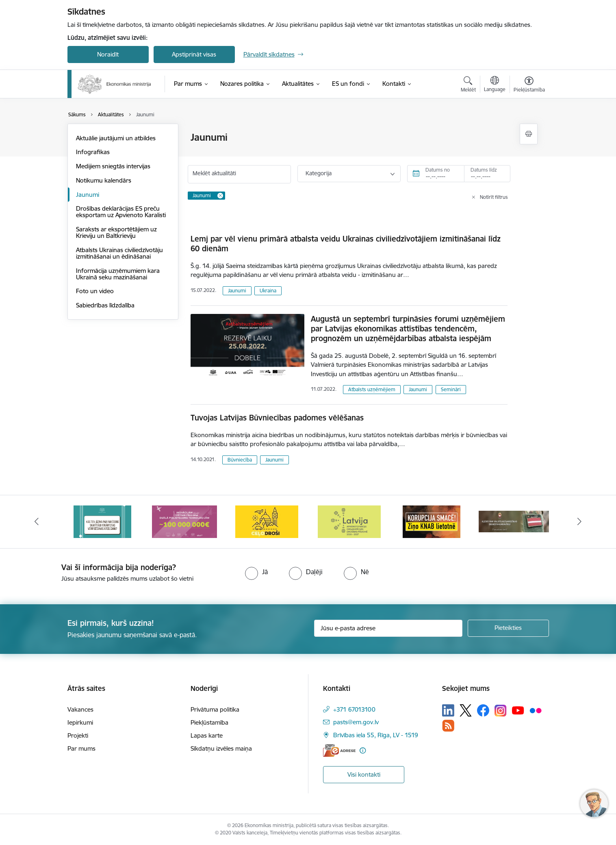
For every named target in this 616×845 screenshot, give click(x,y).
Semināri (451, 389)
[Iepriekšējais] (37, 522)
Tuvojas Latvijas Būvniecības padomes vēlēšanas (277, 418)
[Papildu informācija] (363, 750)
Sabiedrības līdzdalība (105, 305)
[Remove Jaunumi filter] (220, 196)
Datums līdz (484, 170)
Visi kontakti (364, 774)
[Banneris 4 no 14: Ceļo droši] (267, 521)
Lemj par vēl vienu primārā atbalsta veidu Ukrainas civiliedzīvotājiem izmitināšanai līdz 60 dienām (346, 244)
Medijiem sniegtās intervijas (113, 166)
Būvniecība (240, 460)
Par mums (81, 748)
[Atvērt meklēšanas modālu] (468, 85)
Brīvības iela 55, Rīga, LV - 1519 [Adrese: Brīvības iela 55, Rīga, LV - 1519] (376, 735)
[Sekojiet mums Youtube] (518, 710)
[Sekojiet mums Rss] (448, 726)
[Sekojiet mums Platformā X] (466, 710)
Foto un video (95, 291)
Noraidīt (108, 54)
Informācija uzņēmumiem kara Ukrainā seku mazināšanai (118, 274)
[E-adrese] (339, 750)
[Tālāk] (580, 522)
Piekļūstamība (209, 722)
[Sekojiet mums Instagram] (501, 711)
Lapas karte (207, 735)
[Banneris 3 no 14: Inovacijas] (184, 521)
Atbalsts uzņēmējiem (372, 389)
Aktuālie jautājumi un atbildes (116, 138)
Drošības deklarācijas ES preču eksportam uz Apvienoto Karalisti (121, 212)
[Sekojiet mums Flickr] (536, 710)
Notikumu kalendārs (104, 180)
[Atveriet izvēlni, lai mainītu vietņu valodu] (495, 85)
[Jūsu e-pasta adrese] (388, 628)
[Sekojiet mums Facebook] (483, 710)
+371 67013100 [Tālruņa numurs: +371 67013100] (354, 709)
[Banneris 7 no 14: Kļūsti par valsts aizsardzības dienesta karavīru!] (514, 521)
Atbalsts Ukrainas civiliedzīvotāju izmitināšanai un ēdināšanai (119, 253)
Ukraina (268, 291)
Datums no (438, 170)
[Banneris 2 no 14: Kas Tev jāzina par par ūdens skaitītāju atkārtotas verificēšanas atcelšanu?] (102, 521)
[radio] (256, 572)
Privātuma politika (215, 709)
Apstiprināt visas (194, 54)
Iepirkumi (80, 722)
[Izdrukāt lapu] (529, 134)
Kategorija (319, 173)
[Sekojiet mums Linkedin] (448, 710)
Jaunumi (88, 195)
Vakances (80, 709)
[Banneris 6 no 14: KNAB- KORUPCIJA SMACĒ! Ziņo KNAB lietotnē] (432, 521)
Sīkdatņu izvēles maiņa (221, 748)
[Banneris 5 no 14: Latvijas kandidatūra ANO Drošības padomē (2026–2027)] (349, 521)
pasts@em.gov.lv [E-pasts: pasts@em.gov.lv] (356, 722)
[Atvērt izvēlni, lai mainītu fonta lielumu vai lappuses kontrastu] (529, 85)
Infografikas (93, 152)
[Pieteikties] (508, 628)
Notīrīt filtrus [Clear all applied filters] (494, 197)
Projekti (78, 735)
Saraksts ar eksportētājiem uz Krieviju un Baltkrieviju (116, 232)
